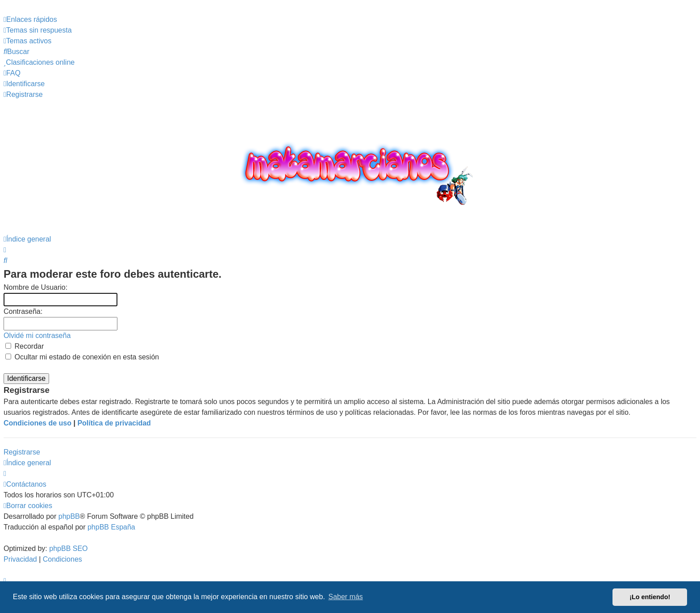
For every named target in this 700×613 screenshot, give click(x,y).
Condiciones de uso (37, 423)
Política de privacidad (114, 423)
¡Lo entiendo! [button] (650, 597)
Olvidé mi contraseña (37, 336)
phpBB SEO (68, 548)
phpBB (69, 516)
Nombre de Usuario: (35, 287)
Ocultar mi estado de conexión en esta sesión (82, 357)
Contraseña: (23, 311)
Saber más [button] (346, 597)
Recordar (25, 346)
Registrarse (22, 452)
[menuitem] (38, 30)
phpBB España (111, 527)
